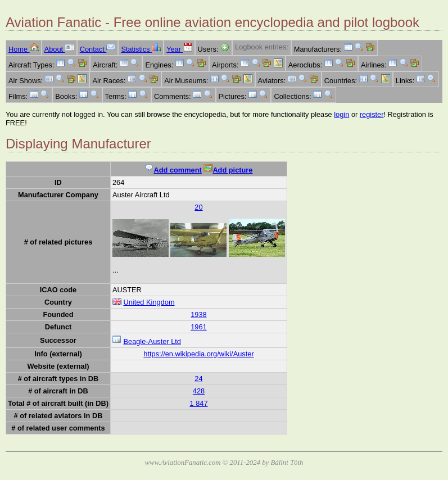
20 (198, 207)
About (59, 49)
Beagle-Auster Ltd (152, 341)
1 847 (198, 403)
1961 (198, 327)
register (372, 114)
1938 (198, 314)
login (341, 114)
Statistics (141, 49)
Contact (98, 49)
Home (24, 49)
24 (198, 379)
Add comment (173, 170)
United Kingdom (149, 302)
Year (179, 49)
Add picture (228, 170)
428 (199, 391)
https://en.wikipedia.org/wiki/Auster (198, 354)
